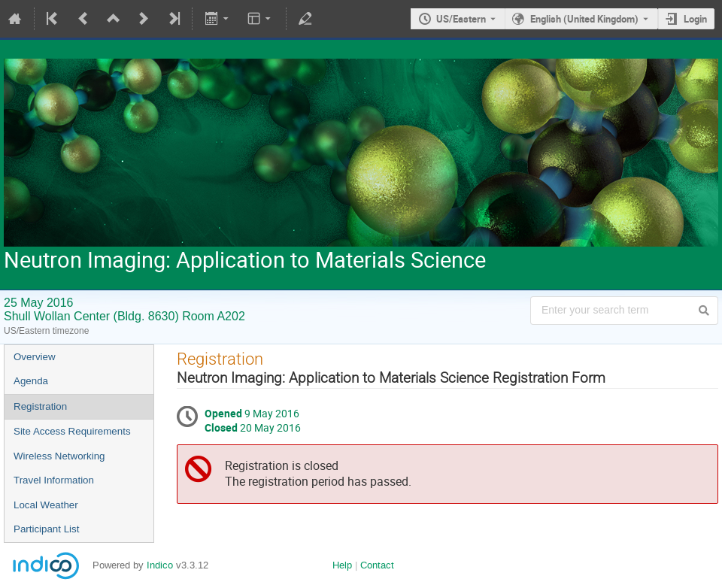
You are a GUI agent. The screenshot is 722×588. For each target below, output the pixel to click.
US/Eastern (461, 19)
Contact (377, 565)
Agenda (31, 381)
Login (695, 19)
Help (342, 565)
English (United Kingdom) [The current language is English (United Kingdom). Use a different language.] (584, 19)
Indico (160, 565)
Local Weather (46, 505)
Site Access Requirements (72, 431)
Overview (35, 357)
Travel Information (54, 480)
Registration (40, 406)
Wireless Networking (59, 456)
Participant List (46, 529)
